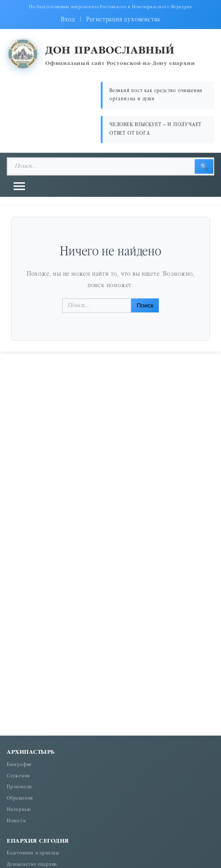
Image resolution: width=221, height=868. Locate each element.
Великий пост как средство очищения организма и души (156, 95)
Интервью (19, 810)
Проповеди (19, 787)
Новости (16, 821)
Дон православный (110, 51)
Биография (19, 765)
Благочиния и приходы (33, 853)
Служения (18, 776)
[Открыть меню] (19, 186)
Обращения (20, 799)
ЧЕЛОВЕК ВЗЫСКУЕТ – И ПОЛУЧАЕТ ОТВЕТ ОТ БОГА (155, 129)
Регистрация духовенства (123, 20)
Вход (68, 20)
